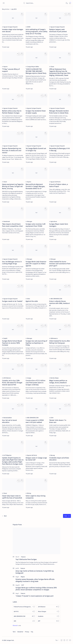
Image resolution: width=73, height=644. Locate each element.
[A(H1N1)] (24, 611)
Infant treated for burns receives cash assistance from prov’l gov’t (60, 264)
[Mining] (29, 493)
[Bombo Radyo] (55, 378)
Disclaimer (20, 632)
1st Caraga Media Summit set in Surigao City (36, 149)
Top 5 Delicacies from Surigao (26, 559)
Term (14, 632)
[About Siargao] (49, 611)
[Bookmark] (70, 3)
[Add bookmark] (22, 14)
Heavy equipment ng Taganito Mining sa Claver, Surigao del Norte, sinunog (13, 186)
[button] (65, 14)
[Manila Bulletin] (8, 418)
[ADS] (24, 621)
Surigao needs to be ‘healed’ (12, 301)
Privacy (27, 632)
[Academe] (49, 616)
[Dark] (66, 3)
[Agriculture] (54, 221)
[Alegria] (23, 577)
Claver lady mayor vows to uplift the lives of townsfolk (12, 497)
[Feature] (23, 557)
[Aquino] (5, 67)
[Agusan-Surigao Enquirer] (11, 27)
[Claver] (52, 67)
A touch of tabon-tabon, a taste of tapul (59, 185)
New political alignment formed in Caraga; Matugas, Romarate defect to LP (35, 186)
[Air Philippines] (7, 455)
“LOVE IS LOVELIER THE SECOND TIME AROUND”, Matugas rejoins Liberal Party (36, 71)
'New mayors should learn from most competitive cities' (13, 225)
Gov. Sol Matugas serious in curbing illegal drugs (12, 263)
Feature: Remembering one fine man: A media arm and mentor (12, 151)
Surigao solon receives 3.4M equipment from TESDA (36, 225)
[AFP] (49, 621)
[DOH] (52, 418)
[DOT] (23, 585)
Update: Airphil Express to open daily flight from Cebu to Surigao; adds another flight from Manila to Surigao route (13, 461)
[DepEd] (5, 338)
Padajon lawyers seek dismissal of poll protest (58, 30)
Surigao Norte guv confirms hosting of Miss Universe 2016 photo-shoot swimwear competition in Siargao (36, 589)
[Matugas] (30, 221)
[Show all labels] (17, 625)
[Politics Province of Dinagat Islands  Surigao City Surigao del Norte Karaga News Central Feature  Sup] (24, 607)
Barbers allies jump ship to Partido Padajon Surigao (12, 112)
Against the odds (32, 301)
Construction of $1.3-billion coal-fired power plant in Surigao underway (36, 383)
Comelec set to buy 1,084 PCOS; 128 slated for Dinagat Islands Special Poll (12, 383)
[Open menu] (4, 3)
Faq (32, 632)
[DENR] (29, 27)
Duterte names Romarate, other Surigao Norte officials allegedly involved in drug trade (35, 580)
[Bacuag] (53, 455)
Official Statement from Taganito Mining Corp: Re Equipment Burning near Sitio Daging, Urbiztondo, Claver (60, 72)
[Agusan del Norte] (56, 182)
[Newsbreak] (7, 221)
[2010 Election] (7, 378)
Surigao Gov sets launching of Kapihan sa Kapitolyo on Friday (36, 343)
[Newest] (4, 516)
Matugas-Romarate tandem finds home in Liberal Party (59, 112)
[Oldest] (67, 516)
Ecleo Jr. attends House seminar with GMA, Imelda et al (59, 303)
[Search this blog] (38, 3)
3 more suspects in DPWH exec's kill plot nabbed (35, 421)
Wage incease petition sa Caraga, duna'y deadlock (58, 382)
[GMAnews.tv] (54, 338)
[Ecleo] (28, 299)
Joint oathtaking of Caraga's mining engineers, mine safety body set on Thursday (36, 32)
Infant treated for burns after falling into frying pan (60, 342)
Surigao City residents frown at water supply (36, 112)
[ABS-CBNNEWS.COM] (56, 299)
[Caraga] (29, 378)
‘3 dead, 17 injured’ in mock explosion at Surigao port (35, 596)
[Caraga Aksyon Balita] (33, 67)
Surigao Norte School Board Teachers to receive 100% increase (12, 343)
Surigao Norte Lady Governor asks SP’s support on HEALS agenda (36, 264)
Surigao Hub (10, 640)
